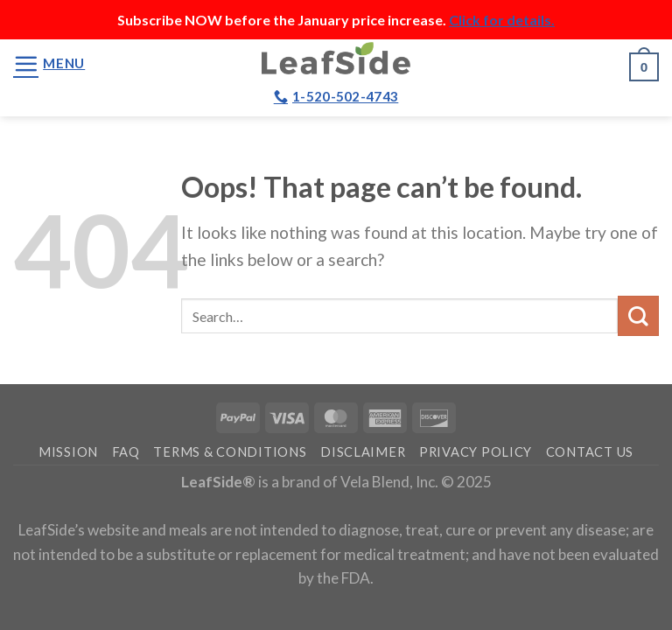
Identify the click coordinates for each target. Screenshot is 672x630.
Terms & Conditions (230, 452)
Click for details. (502, 20)
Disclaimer (363, 452)
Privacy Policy (476, 452)
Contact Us (590, 452)
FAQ (126, 452)
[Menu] (49, 63)
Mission (68, 452)
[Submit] (638, 316)
